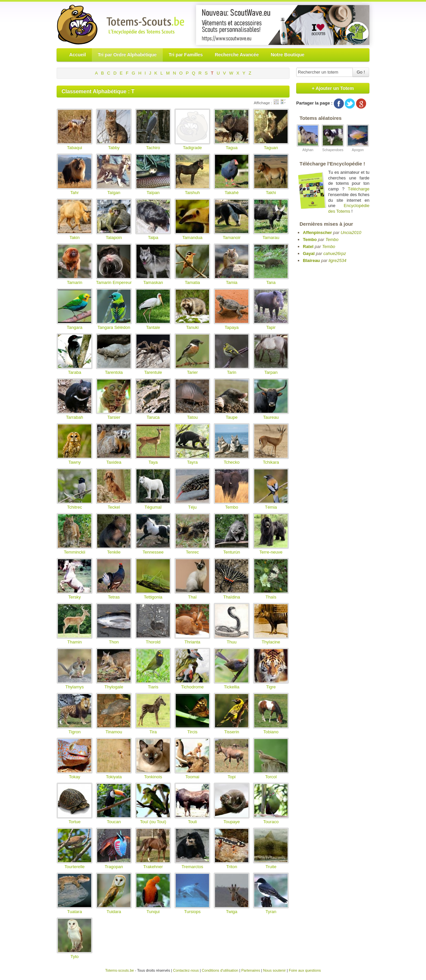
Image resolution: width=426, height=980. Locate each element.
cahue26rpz (334, 253)
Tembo (310, 240)
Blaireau (311, 260)
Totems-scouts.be (120, 970)
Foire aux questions (305, 970)
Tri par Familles (186, 55)
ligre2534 (337, 260)
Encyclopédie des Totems (349, 208)
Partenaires (251, 970)
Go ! (361, 72)
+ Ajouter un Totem (333, 88)
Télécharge (359, 189)
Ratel (308, 246)
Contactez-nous (186, 970)
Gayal (309, 253)
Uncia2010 (351, 233)
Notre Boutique (287, 55)
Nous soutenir (274, 970)
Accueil (78, 55)
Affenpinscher (317, 233)
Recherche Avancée (237, 55)
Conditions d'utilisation (220, 970)
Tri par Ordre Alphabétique (127, 55)
